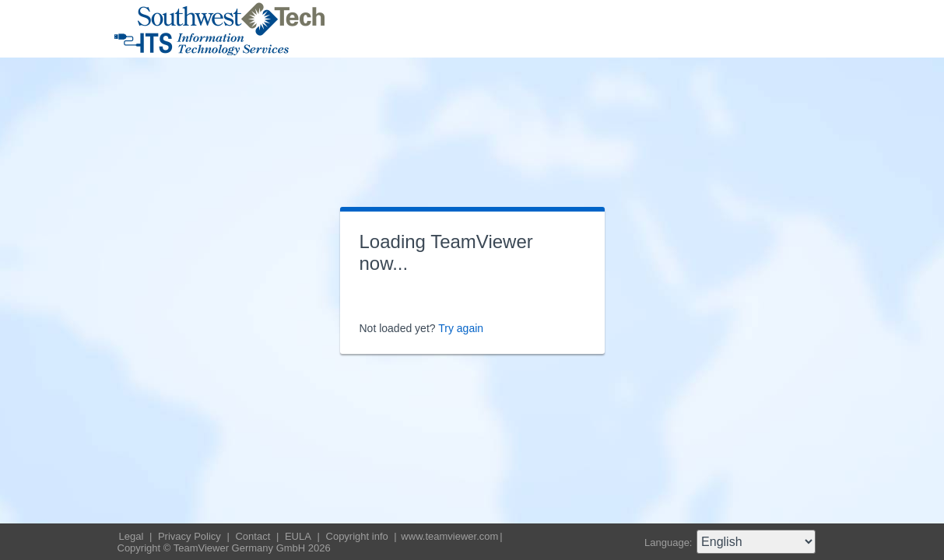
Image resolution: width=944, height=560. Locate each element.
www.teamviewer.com (449, 536)
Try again (461, 328)
